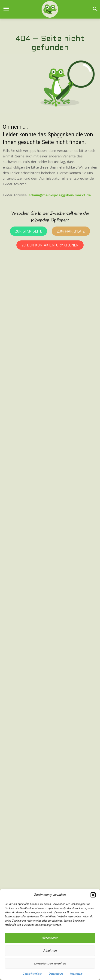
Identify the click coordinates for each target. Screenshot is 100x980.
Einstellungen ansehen (50, 963)
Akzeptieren (50, 938)
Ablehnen (50, 951)
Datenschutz (56, 974)
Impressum (76, 974)
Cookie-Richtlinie (32, 974)
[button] (93, 895)
